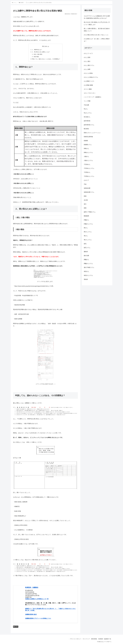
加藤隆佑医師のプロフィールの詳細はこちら (38, 618)
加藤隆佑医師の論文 (31, 614)
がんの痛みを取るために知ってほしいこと (96, 35)
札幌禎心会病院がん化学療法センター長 (37, 599)
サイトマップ (86, 639)
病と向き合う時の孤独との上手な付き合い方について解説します (97, 23)
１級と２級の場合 (38, 54)
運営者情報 (94, 639)
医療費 (16, 627)
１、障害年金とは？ (37, 50)
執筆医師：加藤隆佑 (32, 587)
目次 (43, 46)
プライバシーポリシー (75, 639)
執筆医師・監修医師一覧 (105, 639)
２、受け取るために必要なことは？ (41, 52)
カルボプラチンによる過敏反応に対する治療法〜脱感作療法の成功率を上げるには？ (97, 17)
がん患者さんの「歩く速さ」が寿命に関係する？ (97, 40)
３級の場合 (36, 57)
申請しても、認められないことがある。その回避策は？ (46, 59)
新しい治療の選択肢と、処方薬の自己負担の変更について (97, 30)
